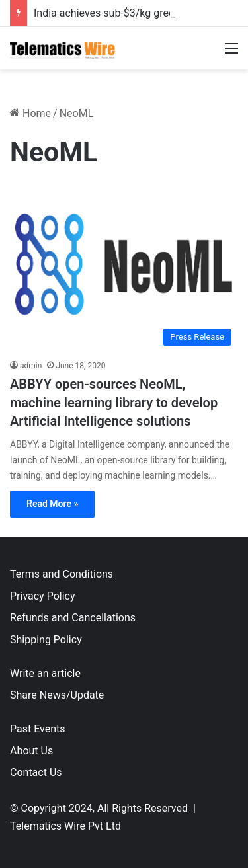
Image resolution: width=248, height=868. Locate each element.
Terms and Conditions (62, 574)
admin (31, 366)
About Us (31, 751)
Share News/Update (57, 695)
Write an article (45, 673)
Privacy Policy (43, 596)
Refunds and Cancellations (73, 618)
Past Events (38, 729)
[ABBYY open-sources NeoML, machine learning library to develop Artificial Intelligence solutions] (124, 269)
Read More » (52, 504)
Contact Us (36, 772)
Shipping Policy (46, 640)
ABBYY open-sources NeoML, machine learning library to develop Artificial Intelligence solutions (114, 403)
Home (30, 113)
